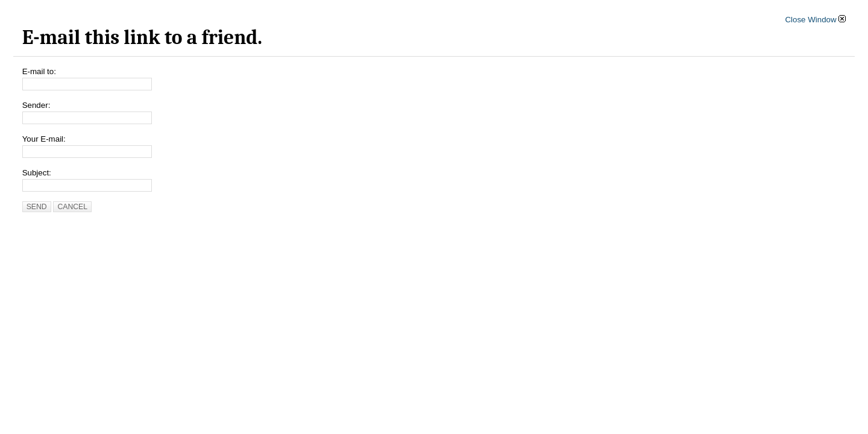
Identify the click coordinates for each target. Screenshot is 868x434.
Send (37, 207)
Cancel (72, 207)
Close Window (815, 20)
